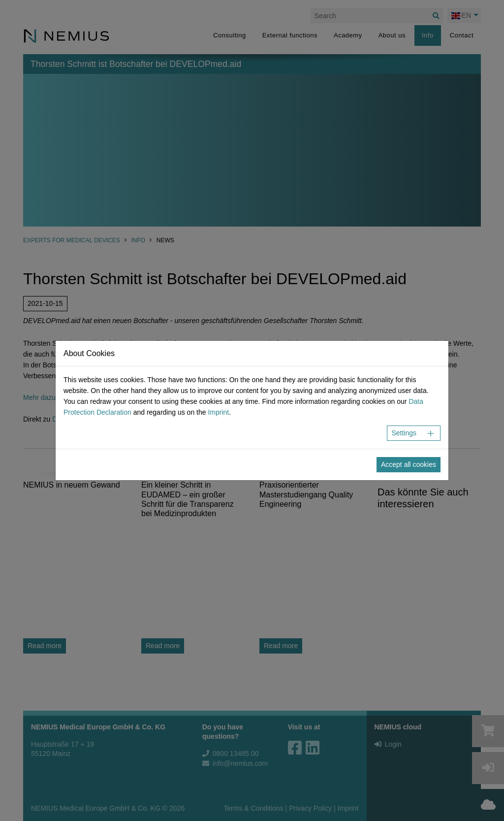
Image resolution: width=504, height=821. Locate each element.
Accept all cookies (409, 464)
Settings (404, 433)
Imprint (218, 412)
